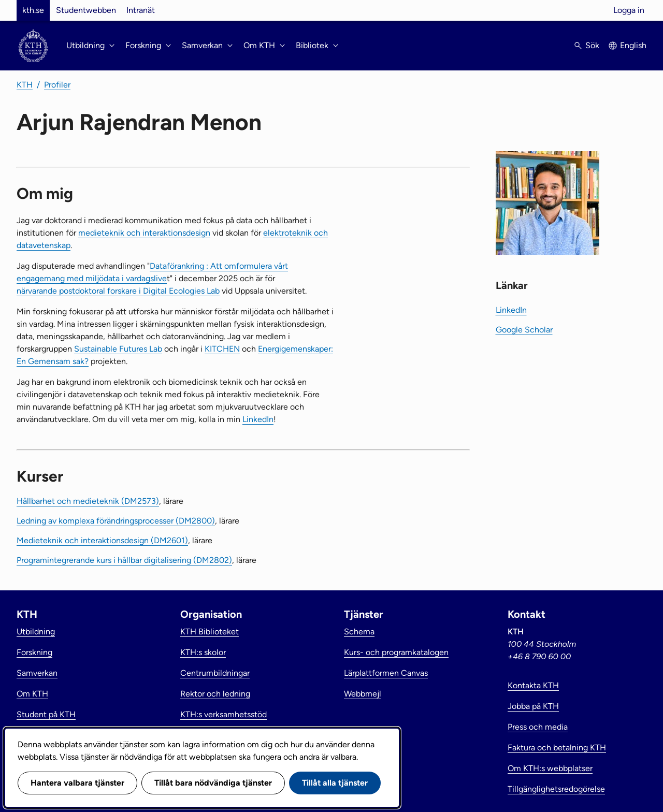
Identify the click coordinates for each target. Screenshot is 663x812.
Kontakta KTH (533, 685)
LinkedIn (258, 419)
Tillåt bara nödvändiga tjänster (213, 783)
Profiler (57, 85)
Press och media (538, 727)
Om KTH (32, 694)
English (633, 45)
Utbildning (36, 632)
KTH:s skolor (203, 652)
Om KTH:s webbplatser (550, 768)
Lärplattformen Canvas (386, 673)
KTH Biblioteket (210, 632)
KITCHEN (222, 349)
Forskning (34, 652)
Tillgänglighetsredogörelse (556, 789)
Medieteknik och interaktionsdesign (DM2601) (102, 540)
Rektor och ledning (215, 694)
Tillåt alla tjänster (335, 783)
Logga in (629, 10)
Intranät (141, 10)
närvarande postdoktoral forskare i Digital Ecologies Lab (118, 291)
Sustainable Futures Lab (118, 349)
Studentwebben (86, 10)
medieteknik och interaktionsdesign (144, 233)
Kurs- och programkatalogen (396, 652)
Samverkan (37, 673)
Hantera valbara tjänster (77, 783)
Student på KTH (46, 714)
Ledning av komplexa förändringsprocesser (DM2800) (116, 521)
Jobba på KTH (533, 706)
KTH (25, 85)
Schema (359, 632)
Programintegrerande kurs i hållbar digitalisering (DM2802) (124, 560)
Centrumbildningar (215, 673)
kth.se (33, 10)
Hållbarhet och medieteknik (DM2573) (88, 501)
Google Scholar (524, 330)
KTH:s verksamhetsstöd (224, 714)
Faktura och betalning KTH (557, 748)
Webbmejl (363, 694)
